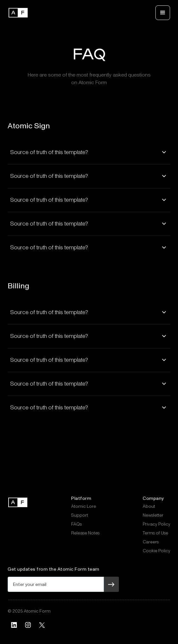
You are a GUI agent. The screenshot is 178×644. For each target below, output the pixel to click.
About (149, 506)
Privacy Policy (157, 524)
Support (80, 515)
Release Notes (85, 533)
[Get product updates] (56, 584)
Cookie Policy (157, 551)
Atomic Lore (84, 506)
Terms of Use (155, 533)
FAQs (76, 524)
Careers (151, 542)
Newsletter (153, 515)
